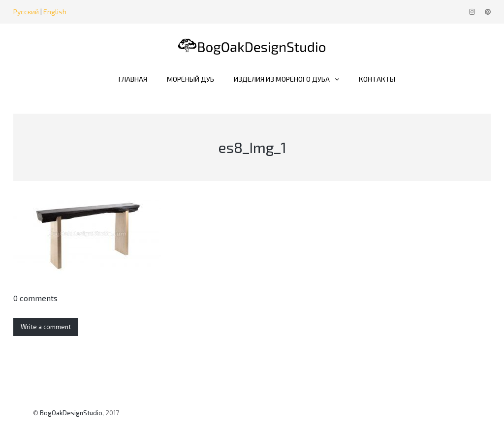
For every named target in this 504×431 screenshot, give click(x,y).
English (55, 12)
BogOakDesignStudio (71, 413)
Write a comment (46, 327)
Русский (26, 12)
